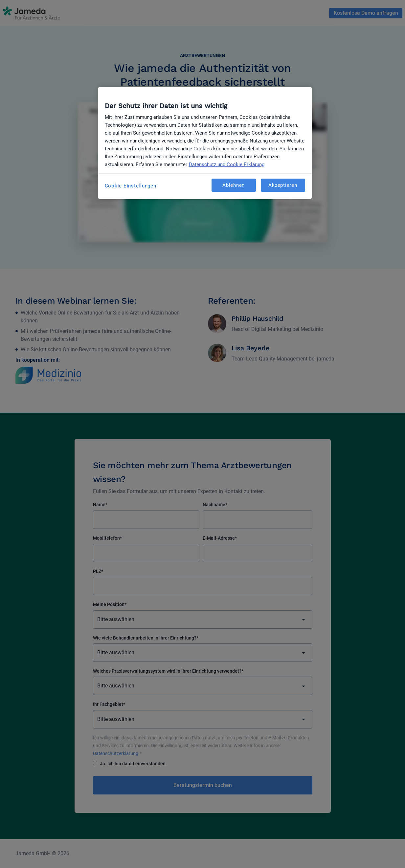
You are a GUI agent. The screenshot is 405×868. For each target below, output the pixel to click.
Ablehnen (234, 185)
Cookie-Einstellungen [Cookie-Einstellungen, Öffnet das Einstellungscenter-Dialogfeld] (131, 186)
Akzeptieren (283, 185)
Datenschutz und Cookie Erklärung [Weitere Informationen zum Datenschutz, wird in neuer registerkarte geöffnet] (227, 164)
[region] (205, 143)
